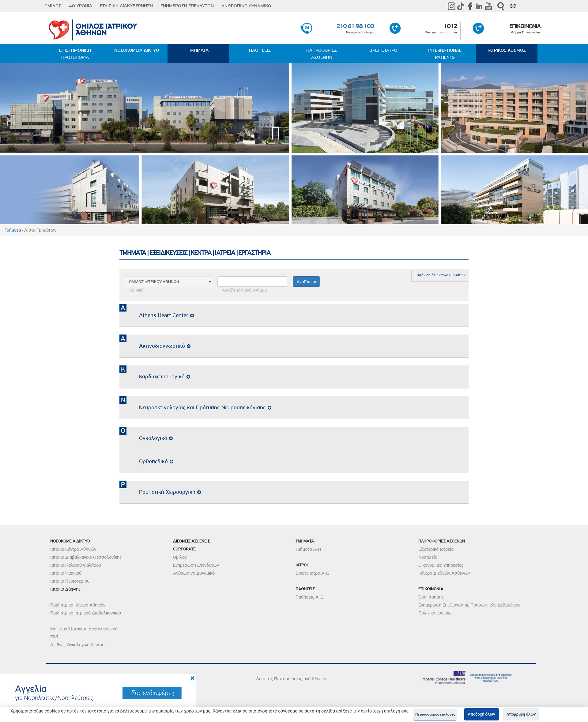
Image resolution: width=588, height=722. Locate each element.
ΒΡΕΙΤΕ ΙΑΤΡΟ (383, 50)
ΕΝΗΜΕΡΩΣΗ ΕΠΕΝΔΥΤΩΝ (187, 6)
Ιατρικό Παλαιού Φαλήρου (76, 565)
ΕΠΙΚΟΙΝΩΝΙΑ (525, 26)
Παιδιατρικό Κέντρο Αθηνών (78, 605)
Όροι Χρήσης (431, 597)
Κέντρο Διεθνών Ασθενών (444, 573)
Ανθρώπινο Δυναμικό (194, 573)
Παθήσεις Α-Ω (310, 597)
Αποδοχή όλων (482, 714)
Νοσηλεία (428, 557)
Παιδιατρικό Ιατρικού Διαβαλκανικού (86, 613)
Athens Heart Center (166, 315)
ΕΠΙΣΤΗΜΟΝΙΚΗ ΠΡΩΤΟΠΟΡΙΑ (75, 54)
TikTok (461, 6)
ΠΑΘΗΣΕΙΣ (260, 50)
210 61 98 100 (355, 26)
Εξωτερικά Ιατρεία (436, 549)
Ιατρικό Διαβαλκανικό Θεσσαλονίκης (86, 557)
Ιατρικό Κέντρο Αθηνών (73, 549)
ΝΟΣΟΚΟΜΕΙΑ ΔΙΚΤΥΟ (137, 50)
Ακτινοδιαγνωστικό (165, 346)
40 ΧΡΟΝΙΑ (81, 6)
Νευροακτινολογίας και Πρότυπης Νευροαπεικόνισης (205, 407)
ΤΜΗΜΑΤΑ (198, 50)
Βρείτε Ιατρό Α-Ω (313, 573)
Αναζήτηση (501, 6)
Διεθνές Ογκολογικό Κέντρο (77, 645)
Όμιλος (180, 557)
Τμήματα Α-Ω (308, 549)
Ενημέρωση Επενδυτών (196, 565)
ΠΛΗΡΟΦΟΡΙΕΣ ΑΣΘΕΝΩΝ (322, 54)
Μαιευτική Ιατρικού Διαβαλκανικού (84, 629)
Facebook (470, 6)
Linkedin (479, 6)
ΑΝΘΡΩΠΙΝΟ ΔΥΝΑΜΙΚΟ (246, 6)
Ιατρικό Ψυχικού (66, 573)
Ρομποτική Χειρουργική (170, 492)
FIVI (54, 637)
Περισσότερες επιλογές (435, 714)
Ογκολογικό (156, 438)
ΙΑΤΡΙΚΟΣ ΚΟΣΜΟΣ (507, 50)
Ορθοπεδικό (156, 461)
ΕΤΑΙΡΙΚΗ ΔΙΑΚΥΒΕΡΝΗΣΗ (126, 6)
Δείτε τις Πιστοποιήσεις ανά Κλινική (291, 679)
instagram (452, 6)
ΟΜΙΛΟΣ (53, 6)
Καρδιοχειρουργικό (165, 376)
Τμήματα (13, 230)
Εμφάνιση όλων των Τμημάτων (440, 275)
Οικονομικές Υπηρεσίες (441, 565)
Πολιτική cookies (435, 613)
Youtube (488, 6)
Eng (513, 6)
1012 (450, 26)
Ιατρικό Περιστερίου (70, 581)
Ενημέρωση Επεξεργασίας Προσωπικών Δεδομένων (469, 605)
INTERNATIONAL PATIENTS (445, 54)
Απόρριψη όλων (521, 714)
